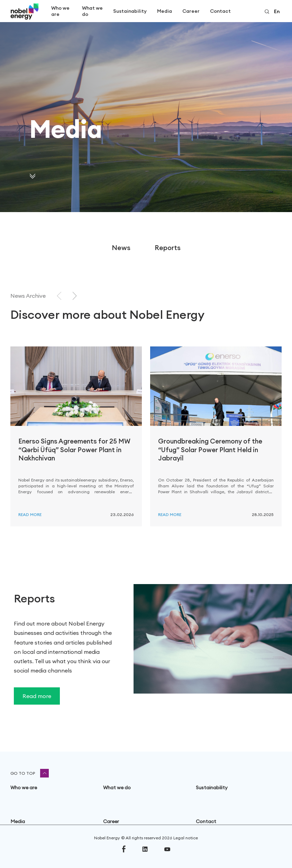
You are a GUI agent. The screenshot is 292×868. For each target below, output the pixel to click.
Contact (220, 11)
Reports (168, 247)
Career (191, 11)
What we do (92, 11)
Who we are (60, 11)
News (121, 247)
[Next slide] (75, 296)
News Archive (28, 296)
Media (165, 11)
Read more (30, 514)
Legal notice (186, 838)
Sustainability (130, 11)
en (277, 11)
